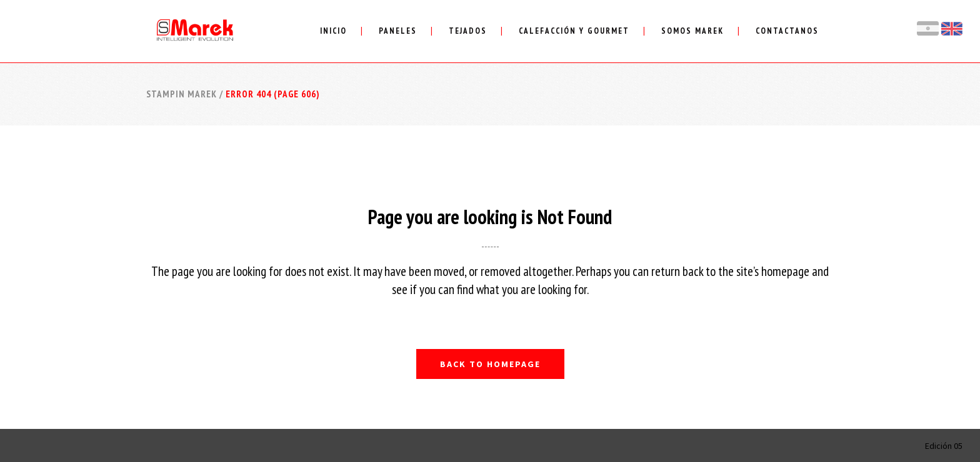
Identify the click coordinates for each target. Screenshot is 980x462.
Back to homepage (490, 364)
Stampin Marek (182, 94)
